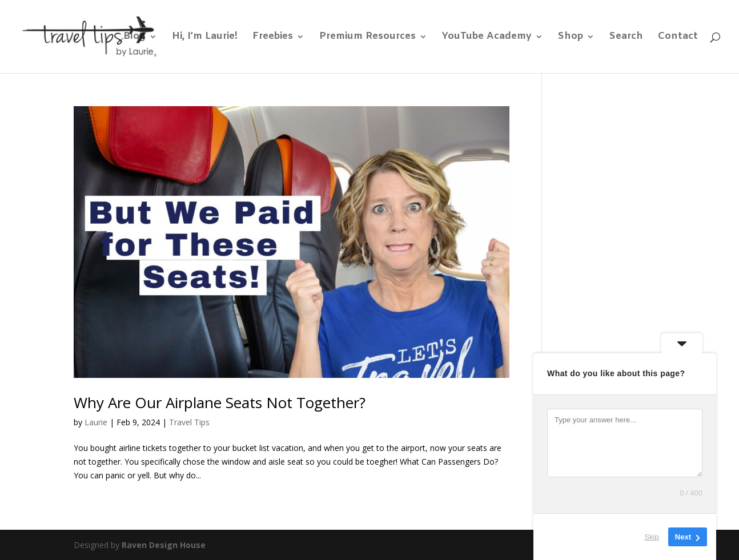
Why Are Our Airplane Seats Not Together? (220, 402)
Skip (652, 537)
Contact (678, 38)
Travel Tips (189, 422)
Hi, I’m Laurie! (205, 38)
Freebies (273, 38)
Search (626, 38)
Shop (571, 38)
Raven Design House (164, 545)
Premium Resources (368, 38)
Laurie (96, 422)
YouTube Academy (487, 38)
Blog (134, 38)
